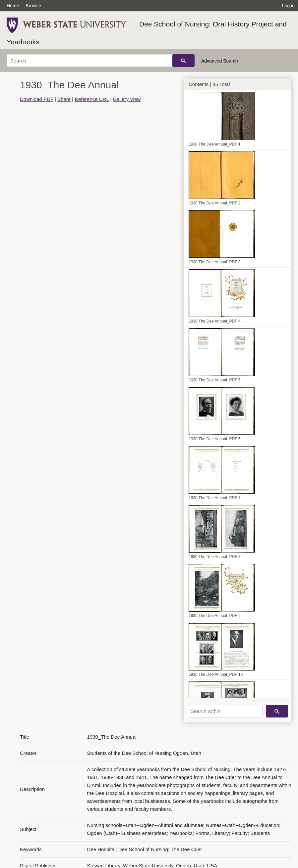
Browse (33, 6)
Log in (288, 6)
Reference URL (92, 99)
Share (64, 99)
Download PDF (37, 99)
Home (13, 6)
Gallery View (127, 99)
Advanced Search (220, 61)
